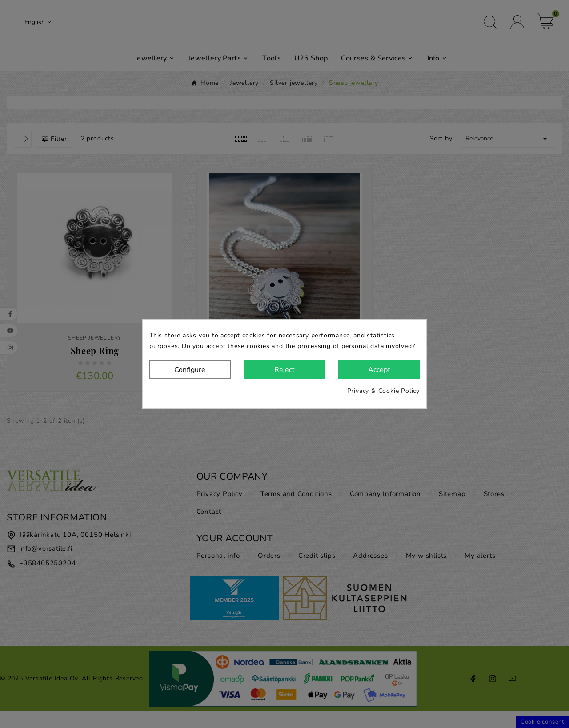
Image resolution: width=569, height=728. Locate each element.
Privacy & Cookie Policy (383, 391)
